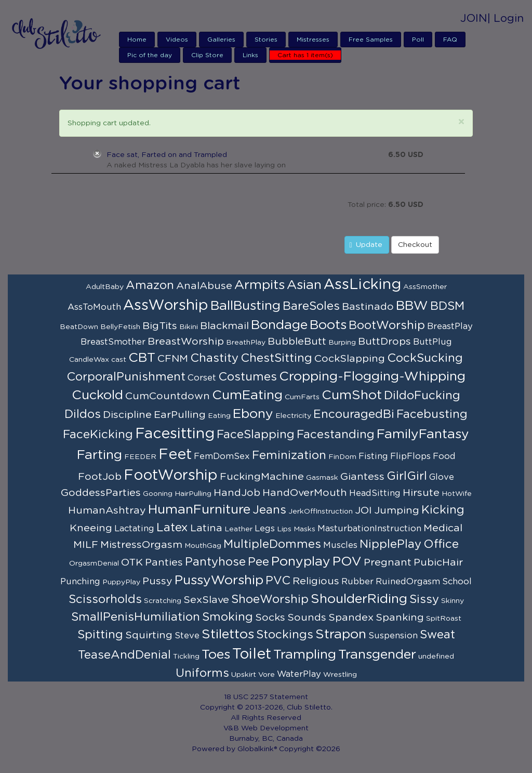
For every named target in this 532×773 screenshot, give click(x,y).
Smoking (228, 617)
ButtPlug (433, 342)
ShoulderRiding (359, 599)
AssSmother (425, 287)
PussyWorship (219, 580)
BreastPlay (450, 326)
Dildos (83, 414)
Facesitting (175, 434)
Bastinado (368, 307)
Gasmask (322, 478)
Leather (238, 529)
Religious (316, 581)
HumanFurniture (199, 510)
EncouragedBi (354, 414)
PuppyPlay (121, 582)
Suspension (393, 636)
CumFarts (302, 397)
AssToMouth (94, 307)
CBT (142, 358)
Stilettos (228, 634)
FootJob (100, 477)
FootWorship (171, 476)
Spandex (351, 618)
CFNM (173, 359)
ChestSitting (276, 358)
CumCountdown (168, 396)
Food (444, 456)
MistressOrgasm (141, 545)
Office (441, 544)
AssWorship (166, 306)
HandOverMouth (305, 493)
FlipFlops (410, 456)
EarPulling (180, 415)
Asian (304, 285)
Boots (328, 325)
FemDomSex (222, 456)
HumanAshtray (107, 510)
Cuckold (97, 395)
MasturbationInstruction (369, 529)
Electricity (293, 416)
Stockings (285, 635)
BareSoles (311, 306)
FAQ (450, 40)
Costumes (248, 377)
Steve (187, 636)
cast (119, 360)
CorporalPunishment (126, 377)
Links (250, 55)
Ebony (253, 414)
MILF (86, 545)
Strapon (341, 634)
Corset (202, 378)
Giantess (362, 477)
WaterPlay (299, 674)
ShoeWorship (270, 599)
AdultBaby (105, 287)
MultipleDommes (272, 544)
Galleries (221, 40)
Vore (267, 675)
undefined (436, 657)
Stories (266, 40)
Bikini (189, 327)
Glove (442, 477)
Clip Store (207, 55)
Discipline (127, 415)
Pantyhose (215, 562)
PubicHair (438, 562)
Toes (216, 655)
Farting (99, 455)
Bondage (279, 325)
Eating (219, 416)
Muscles (340, 545)
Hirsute (421, 493)
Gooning (158, 494)
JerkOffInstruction (321, 512)
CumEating (247, 395)
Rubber (357, 582)
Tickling (186, 657)
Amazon (150, 285)
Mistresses (313, 40)
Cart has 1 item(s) (305, 55)
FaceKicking (98, 435)
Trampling (305, 655)
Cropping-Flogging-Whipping (372, 377)
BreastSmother (113, 342)
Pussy (157, 581)
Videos (177, 40)
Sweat (437, 635)
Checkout (415, 245)
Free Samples (371, 40)
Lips (284, 529)
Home (137, 40)
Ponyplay (301, 562)
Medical (443, 528)
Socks (270, 618)
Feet (175, 455)
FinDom (342, 457)
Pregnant (388, 562)
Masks (304, 529)
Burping (342, 343)
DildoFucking (422, 396)
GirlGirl (407, 476)
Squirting (149, 635)
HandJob (237, 493)
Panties (164, 562)
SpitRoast (444, 619)
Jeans (269, 510)
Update (366, 245)
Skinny (453, 601)
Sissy (424, 599)
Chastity (214, 358)
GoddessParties (101, 493)
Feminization (289, 455)
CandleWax (89, 360)
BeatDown (79, 327)
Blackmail (224, 326)
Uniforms (202, 673)
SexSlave (206, 600)
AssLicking (362, 285)
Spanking (400, 618)
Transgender (377, 655)
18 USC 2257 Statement (266, 697)
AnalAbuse (204, 286)
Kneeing (91, 528)
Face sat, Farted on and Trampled (167, 155)
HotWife (457, 494)
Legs (265, 529)
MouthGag (203, 546)
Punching (80, 582)
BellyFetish (120, 327)
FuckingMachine (262, 477)
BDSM (447, 306)
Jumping (397, 510)
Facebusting (432, 414)
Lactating (134, 529)
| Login (506, 18)
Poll (418, 40)
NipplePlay (390, 544)
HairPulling (193, 494)
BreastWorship (186, 342)
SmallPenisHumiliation (136, 617)
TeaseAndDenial (124, 655)
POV (347, 562)
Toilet (252, 654)
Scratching (163, 601)
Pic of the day (150, 55)
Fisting (373, 456)
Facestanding (336, 435)
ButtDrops (384, 342)
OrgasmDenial (94, 564)
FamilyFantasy (423, 434)
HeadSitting (375, 493)
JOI (363, 510)
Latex (172, 528)
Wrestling (340, 675)
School (457, 582)
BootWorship (387, 325)
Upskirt (244, 675)
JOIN (474, 18)
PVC (278, 581)
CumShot (352, 395)
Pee (258, 562)
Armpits (260, 285)
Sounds (307, 618)
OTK (132, 562)
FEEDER (140, 457)
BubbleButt (297, 342)
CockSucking (425, 358)
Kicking (443, 510)
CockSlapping (350, 359)
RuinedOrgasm (408, 582)
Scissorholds (105, 599)
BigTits (160, 326)
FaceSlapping (256, 435)
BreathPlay (246, 343)
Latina (206, 528)
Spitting (100, 635)
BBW (412, 306)
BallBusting (245, 306)
